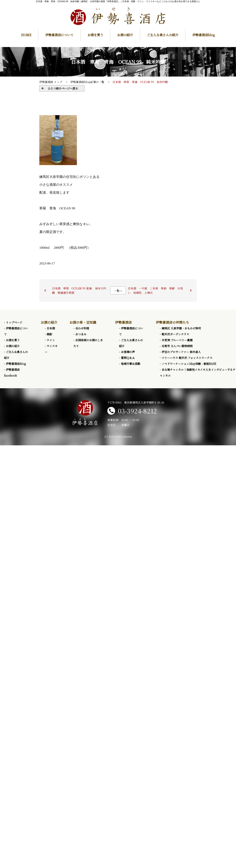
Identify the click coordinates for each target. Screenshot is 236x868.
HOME (26, 35)
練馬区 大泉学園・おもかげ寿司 (181, 328)
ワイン (51, 340)
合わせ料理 (82, 328)
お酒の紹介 (125, 35)
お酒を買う (95, 35)
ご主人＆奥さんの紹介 (163, 35)
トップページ (14, 322)
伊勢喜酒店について (59, 35)
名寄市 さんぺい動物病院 (177, 346)
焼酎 (49, 334)
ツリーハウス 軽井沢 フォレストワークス (187, 358)
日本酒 (51, 328)
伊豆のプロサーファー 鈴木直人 (181, 352)
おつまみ (81, 334)
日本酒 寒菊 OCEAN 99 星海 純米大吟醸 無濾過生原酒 (79, 290)
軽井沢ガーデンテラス (175, 334)
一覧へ (118, 291)
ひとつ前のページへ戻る (63, 88)
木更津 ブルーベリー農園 (177, 340)
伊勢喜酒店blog (204, 35)
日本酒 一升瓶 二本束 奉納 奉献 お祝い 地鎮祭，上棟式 (155, 290)
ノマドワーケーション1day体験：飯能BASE (189, 364)
